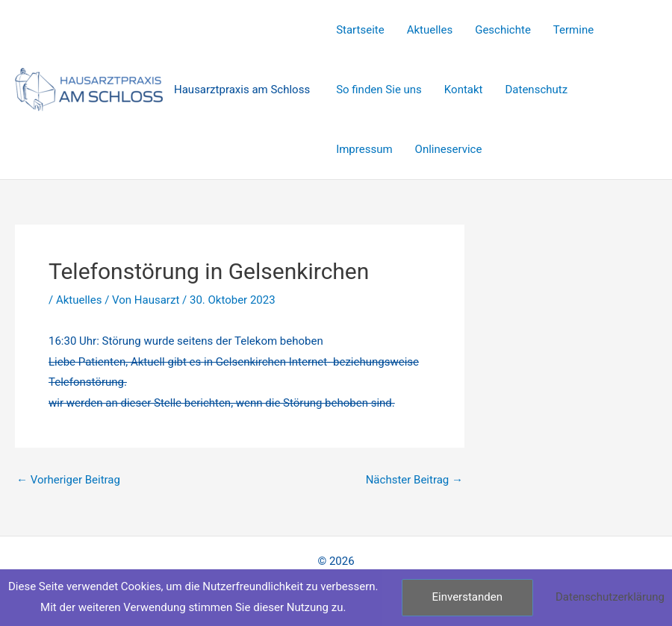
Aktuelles (430, 30)
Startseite (360, 30)
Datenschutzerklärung (610, 597)
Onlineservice (449, 149)
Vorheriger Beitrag (68, 480)
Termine (573, 30)
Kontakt (464, 90)
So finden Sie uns (379, 90)
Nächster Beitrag (414, 480)
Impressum (364, 149)
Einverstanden (467, 597)
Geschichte (503, 30)
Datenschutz (537, 90)
